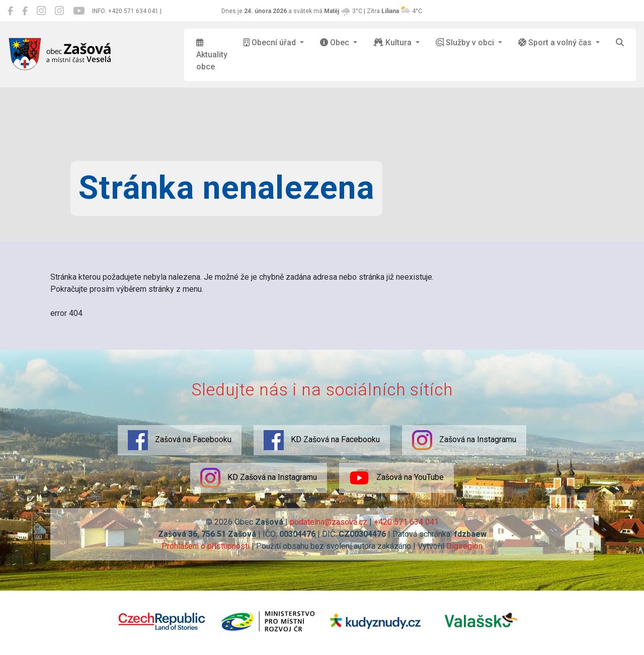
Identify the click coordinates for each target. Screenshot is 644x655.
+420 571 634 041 (406, 522)
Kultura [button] (393, 43)
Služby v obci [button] (466, 43)
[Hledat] (620, 43)
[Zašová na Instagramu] (41, 11)
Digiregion (464, 546)
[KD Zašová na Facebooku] (25, 11)
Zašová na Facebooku (180, 440)
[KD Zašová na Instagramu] (59, 11)
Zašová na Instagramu (464, 440)
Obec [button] (336, 43)
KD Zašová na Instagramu (259, 478)
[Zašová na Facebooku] (10, 11)
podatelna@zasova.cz (329, 522)
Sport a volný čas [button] (556, 43)
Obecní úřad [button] (271, 43)
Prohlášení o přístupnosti (206, 546)
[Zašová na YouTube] (79, 11)
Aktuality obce (212, 55)
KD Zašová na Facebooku (322, 440)
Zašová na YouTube (396, 478)
